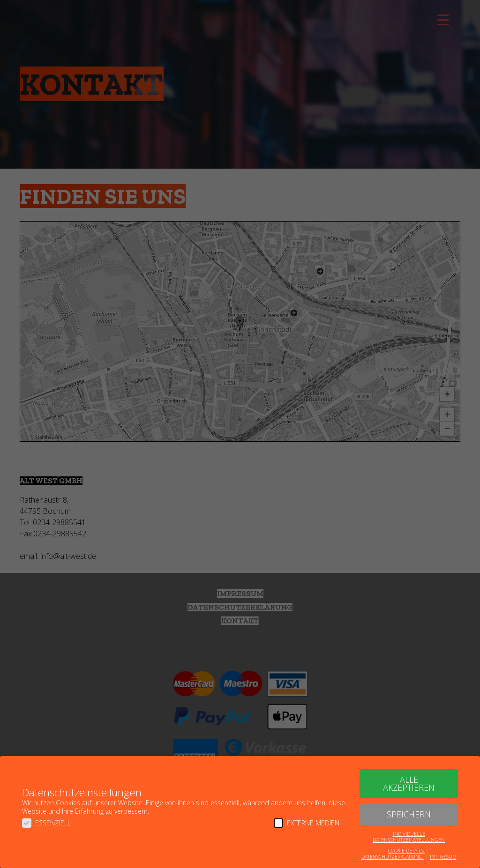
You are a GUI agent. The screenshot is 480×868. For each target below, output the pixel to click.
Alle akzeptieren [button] (409, 784)
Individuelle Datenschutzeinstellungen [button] (409, 837)
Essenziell (46, 823)
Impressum (443, 857)
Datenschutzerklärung (393, 857)
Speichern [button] (409, 814)
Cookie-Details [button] (407, 851)
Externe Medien (307, 823)
